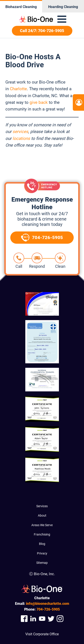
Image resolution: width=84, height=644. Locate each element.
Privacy (42, 553)
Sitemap (42, 563)
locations (21, 138)
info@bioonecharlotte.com (48, 604)
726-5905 (48, 609)
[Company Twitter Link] (51, 619)
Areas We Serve (42, 525)
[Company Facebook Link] (24, 619)
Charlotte (18, 89)
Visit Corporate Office (42, 634)
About (42, 515)
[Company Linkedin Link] (33, 619)
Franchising (42, 534)
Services (42, 506)
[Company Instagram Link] (60, 619)
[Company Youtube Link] (42, 619)
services (20, 132)
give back (39, 102)
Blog (42, 544)
